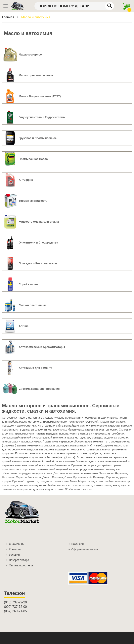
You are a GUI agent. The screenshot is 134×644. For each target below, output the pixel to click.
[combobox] (74, 6)
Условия (14, 555)
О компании (17, 544)
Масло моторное (30, 55)
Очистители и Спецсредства (38, 243)
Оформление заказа (85, 549)
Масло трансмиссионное (36, 75)
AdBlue (24, 326)
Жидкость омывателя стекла (39, 222)
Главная (8, 17)
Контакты (15, 549)
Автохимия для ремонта (36, 368)
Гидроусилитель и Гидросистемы (42, 117)
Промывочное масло (33, 159)
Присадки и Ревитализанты (38, 263)
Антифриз (26, 180)
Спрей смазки (28, 284)
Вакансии (78, 544)
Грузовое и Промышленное (38, 138)
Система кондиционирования (39, 389)
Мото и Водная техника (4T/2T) (40, 96)
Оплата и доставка (21, 565)
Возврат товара (19, 560)
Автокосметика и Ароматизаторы (42, 347)
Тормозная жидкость (33, 201)
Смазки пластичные (33, 305)
